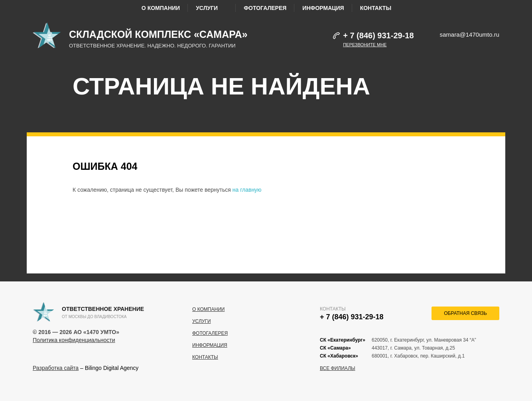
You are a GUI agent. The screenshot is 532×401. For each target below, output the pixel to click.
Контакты (376, 8)
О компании (161, 8)
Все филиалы (338, 368)
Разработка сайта (56, 368)
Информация (323, 8)
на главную (247, 190)
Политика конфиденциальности (74, 340)
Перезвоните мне (365, 45)
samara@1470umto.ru (470, 34)
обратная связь (465, 313)
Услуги (212, 8)
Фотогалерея (265, 8)
